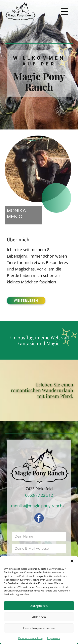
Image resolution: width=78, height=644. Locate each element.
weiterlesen (26, 300)
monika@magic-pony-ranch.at (39, 506)
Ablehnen (39, 617)
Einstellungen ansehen (39, 628)
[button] (72, 561)
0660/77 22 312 (39, 495)
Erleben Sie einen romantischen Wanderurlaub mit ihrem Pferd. (42, 390)
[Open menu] (65, 12)
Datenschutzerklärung (31, 638)
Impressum (54, 638)
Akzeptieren (39, 606)
